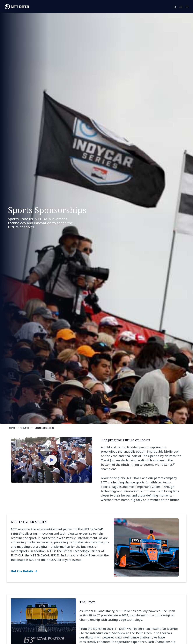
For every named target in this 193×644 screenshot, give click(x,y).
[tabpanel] (97, 219)
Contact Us (181, 7)
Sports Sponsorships (44, 428)
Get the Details (22, 571)
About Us (24, 428)
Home (12, 428)
